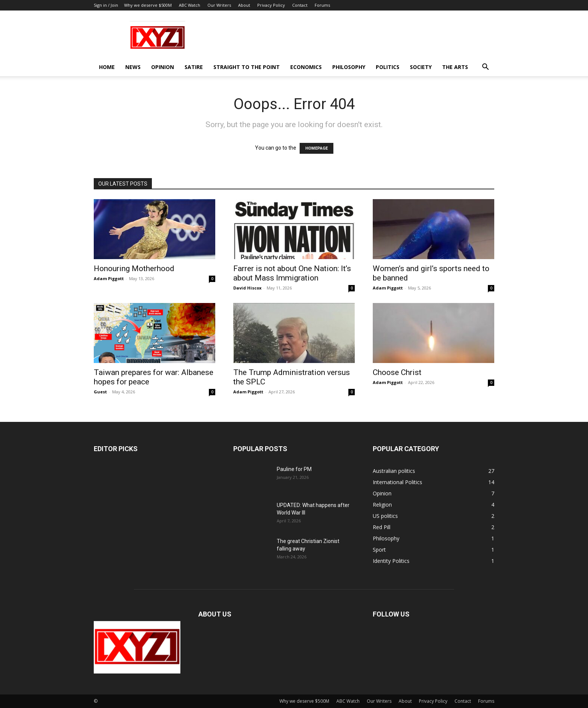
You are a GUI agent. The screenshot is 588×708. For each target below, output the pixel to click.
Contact (300, 5)
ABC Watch (190, 5)
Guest (100, 392)
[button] (485, 68)
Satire (194, 67)
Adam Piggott (109, 278)
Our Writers (219, 5)
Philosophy (349, 67)
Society (421, 67)
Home (107, 67)
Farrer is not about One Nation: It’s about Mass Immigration (292, 273)
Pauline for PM (294, 469)
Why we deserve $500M (148, 5)
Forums (322, 5)
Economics (306, 67)
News (133, 67)
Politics (388, 67)
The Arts (455, 67)
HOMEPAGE (316, 148)
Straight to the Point (247, 67)
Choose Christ (397, 372)
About (244, 5)
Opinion (163, 67)
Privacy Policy (271, 5)
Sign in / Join (106, 5)
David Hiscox (247, 288)
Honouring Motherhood (134, 268)
